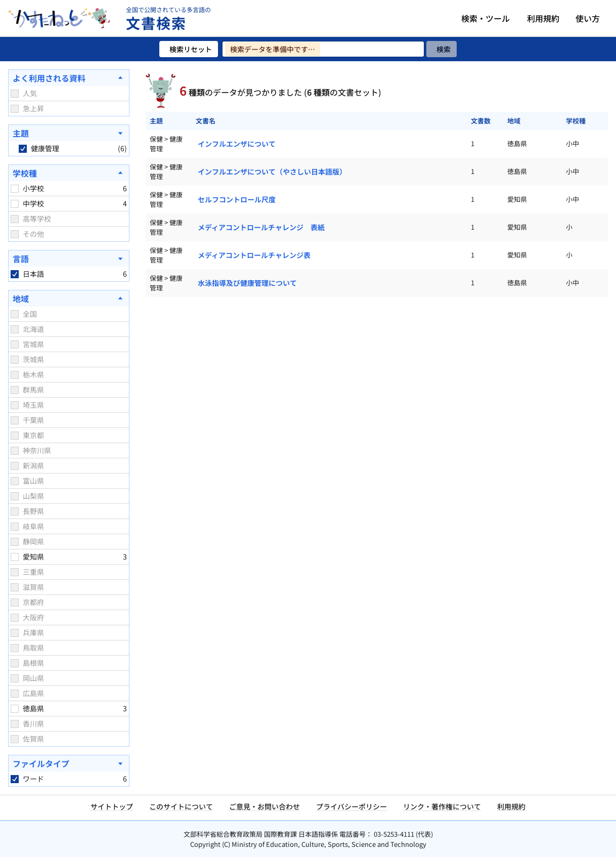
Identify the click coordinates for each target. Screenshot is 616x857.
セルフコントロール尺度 (237, 199)
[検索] (442, 49)
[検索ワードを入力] (323, 49)
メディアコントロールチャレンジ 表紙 (261, 227)
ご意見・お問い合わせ (265, 806)
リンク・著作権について (442, 806)
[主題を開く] (69, 133)
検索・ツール (486, 18)
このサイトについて (181, 806)
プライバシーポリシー (351, 806)
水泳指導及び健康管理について (247, 283)
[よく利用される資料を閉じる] (69, 78)
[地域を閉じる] (69, 298)
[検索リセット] (189, 49)
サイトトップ (112, 806)
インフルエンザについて (237, 144)
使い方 (588, 18)
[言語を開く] (69, 259)
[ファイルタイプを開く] (69, 763)
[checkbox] (15, 94)
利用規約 (543, 18)
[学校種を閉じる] (69, 173)
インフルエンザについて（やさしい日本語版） (272, 172)
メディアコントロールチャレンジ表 (254, 255)
